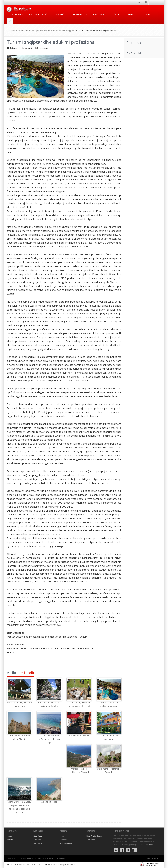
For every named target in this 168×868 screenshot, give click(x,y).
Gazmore (64, 840)
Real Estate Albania (94, 836)
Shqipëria (16, 14)
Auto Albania (92, 840)
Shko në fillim (152, 858)
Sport (131, 14)
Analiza (10, 840)
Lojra (62, 836)
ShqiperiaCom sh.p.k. (70, 864)
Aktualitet (79, 14)
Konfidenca (62, 858)
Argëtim (97, 14)
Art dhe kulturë (38, 14)
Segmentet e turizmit (79, 736)
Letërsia (115, 14)
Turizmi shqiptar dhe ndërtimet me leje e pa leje (49, 739)
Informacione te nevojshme (29, 31)
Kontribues (26, 858)
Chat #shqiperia (40, 836)
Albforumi (37, 840)
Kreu (12, 31)
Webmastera (39, 843)
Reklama (49, 858)
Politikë (60, 14)
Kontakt (38, 858)
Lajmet (10, 836)
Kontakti (147, 14)
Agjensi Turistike (49, 802)
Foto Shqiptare (66, 843)
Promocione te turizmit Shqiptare (60, 31)
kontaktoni (149, 845)
